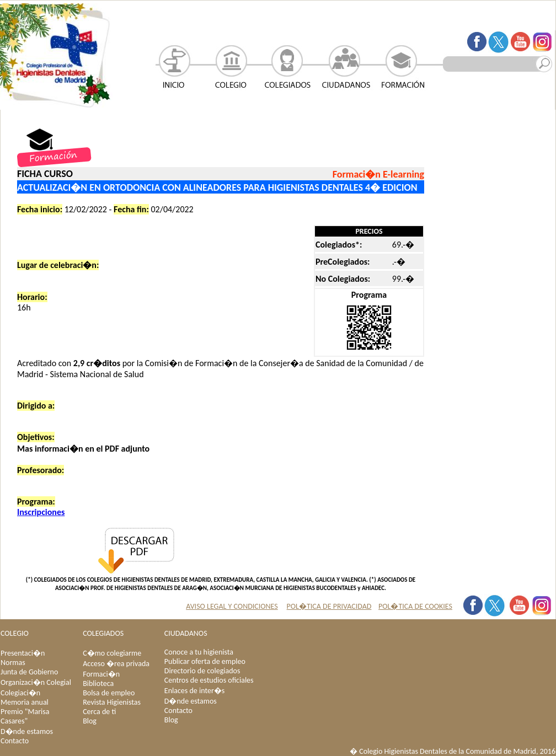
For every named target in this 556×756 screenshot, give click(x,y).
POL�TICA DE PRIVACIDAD (329, 606)
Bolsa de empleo (109, 693)
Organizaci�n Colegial (36, 682)
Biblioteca (98, 683)
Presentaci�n (23, 653)
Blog (90, 721)
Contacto (15, 741)
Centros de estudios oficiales (209, 680)
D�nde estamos (27, 731)
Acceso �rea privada (116, 664)
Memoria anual (25, 702)
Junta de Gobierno (29, 672)
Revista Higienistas (112, 702)
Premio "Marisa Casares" (25, 716)
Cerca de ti (99, 712)
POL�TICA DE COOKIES (415, 606)
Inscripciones (41, 512)
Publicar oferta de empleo (205, 661)
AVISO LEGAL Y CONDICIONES (232, 606)
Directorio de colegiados (202, 671)
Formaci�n (101, 674)
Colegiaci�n (20, 693)
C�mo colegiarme (112, 653)
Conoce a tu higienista (199, 652)
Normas (13, 663)
